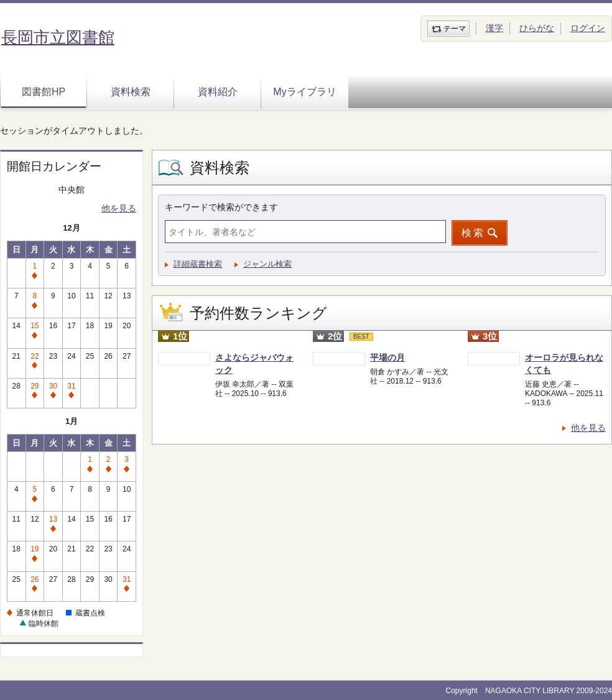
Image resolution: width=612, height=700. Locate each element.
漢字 (494, 28)
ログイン (588, 28)
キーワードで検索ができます (221, 207)
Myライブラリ (304, 92)
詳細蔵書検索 (198, 264)
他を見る (119, 208)
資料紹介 (218, 92)
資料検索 (131, 92)
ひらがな (537, 28)
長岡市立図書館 (58, 37)
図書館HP (44, 92)
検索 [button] (473, 233)
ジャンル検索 (267, 264)
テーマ (455, 29)
